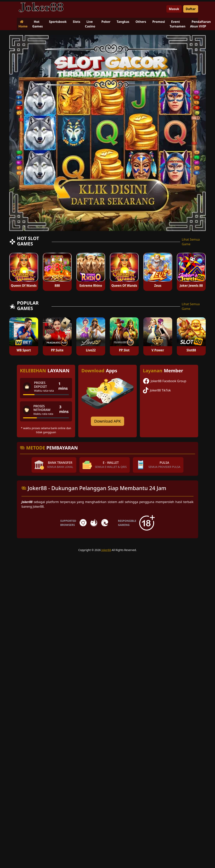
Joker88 (106, 550)
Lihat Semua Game (191, 242)
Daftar (191, 9)
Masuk (174, 9)
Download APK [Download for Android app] (107, 421)
